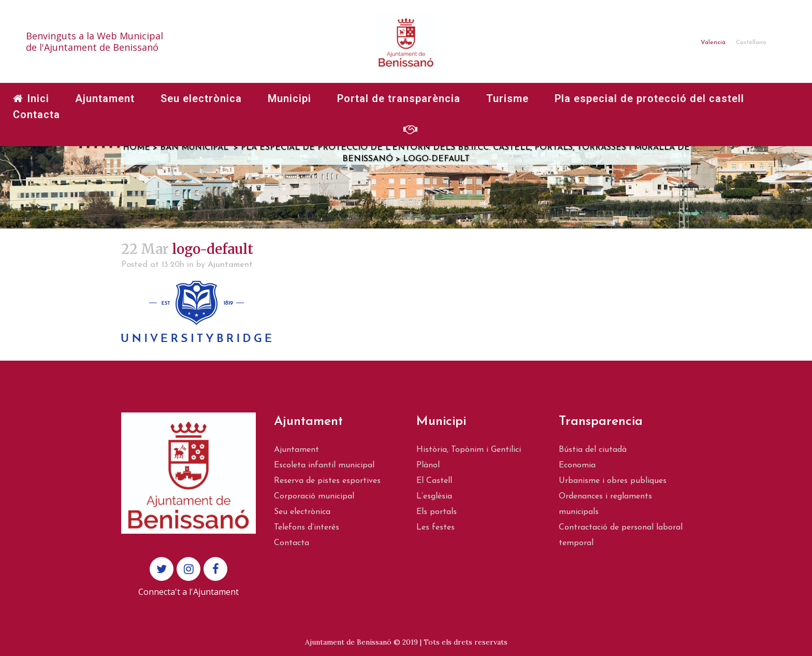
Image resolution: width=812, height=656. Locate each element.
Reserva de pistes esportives (327, 481)
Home (136, 148)
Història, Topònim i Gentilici (469, 450)
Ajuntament (230, 265)
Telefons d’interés (307, 527)
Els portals (437, 512)
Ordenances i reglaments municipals (605, 504)
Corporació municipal (314, 496)
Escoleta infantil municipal (324, 465)
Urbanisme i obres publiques (613, 481)
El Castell (434, 481)
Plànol (428, 465)
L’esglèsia (434, 496)
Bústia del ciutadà (593, 450)
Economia (577, 465)
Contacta (292, 543)
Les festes (436, 527)
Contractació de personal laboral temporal (621, 535)
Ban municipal (194, 148)
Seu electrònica (302, 512)
